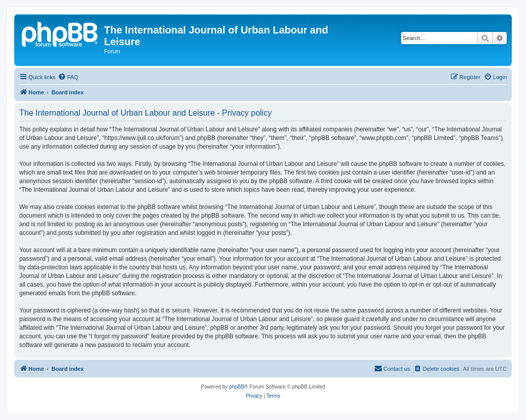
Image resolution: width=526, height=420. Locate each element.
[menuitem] (68, 77)
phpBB (237, 387)
